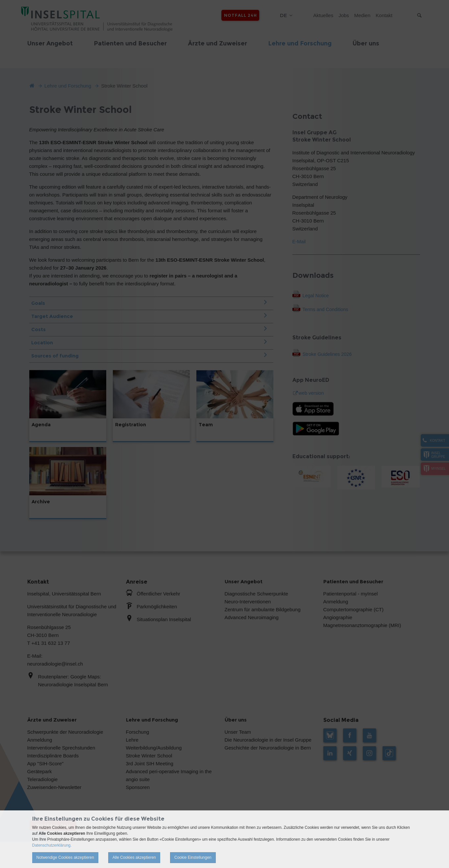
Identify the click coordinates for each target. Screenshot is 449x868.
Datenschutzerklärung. (52, 845)
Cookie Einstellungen (193, 857)
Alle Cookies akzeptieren (134, 857)
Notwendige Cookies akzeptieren (65, 857)
